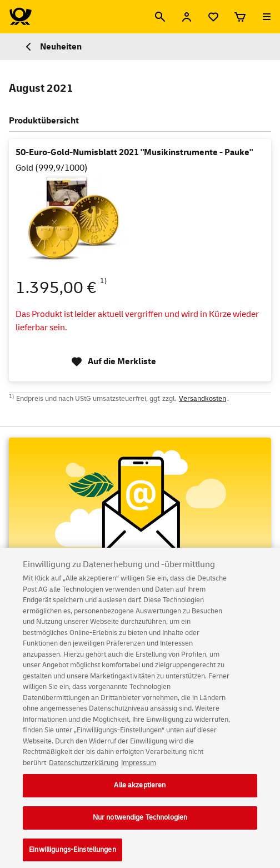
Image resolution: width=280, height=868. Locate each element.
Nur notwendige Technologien (140, 825)
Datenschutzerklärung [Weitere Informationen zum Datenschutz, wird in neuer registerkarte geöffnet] (84, 770)
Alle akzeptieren (140, 792)
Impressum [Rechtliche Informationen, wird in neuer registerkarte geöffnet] (139, 770)
